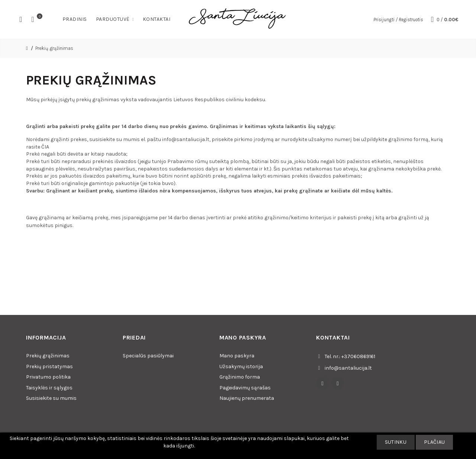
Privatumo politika (48, 377)
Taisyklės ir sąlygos (49, 388)
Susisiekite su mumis (51, 398)
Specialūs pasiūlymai (148, 356)
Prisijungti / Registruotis (398, 20)
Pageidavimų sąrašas (245, 388)
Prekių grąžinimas (54, 48)
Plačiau (434, 442)
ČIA (45, 147)
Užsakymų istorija (241, 366)
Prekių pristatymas (49, 366)
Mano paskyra (237, 356)
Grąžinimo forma (240, 377)
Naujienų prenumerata (247, 398)
